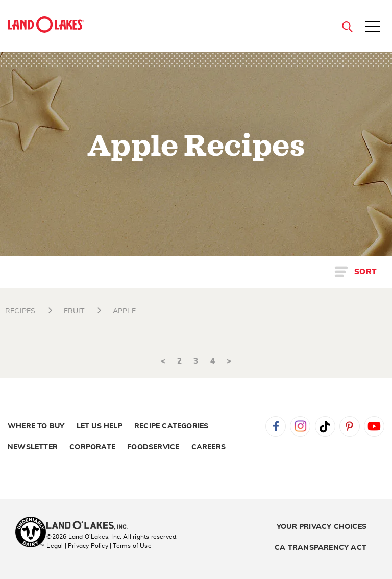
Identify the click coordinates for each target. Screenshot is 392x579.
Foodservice (153, 447)
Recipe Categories (171, 426)
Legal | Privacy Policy (77, 546)
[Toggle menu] (373, 28)
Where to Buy (36, 426)
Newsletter (33, 447)
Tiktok (325, 426)
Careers (209, 447)
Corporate (92, 447)
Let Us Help (100, 426)
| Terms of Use (131, 546)
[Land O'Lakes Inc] (91, 526)
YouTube (374, 426)
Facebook (276, 426)
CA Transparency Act (321, 548)
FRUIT (74, 311)
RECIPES (20, 311)
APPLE (124, 311)
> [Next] (229, 361)
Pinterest (350, 426)
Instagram (300, 426)
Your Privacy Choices (322, 527)
